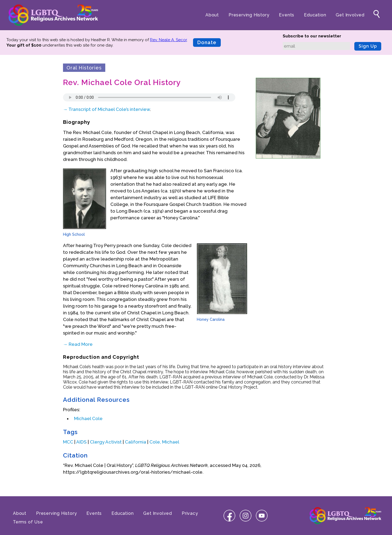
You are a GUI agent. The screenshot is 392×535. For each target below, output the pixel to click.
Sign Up (368, 46)
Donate (207, 42)
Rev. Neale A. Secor (168, 40)
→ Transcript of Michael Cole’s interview (106, 109)
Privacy (190, 513)
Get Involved (350, 15)
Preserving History (249, 15)
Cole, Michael (164, 442)
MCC (68, 442)
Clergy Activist (106, 442)
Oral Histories (84, 68)
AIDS (81, 442)
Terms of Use (28, 522)
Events (287, 15)
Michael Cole (88, 418)
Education (315, 15)
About (212, 15)
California (136, 442)
